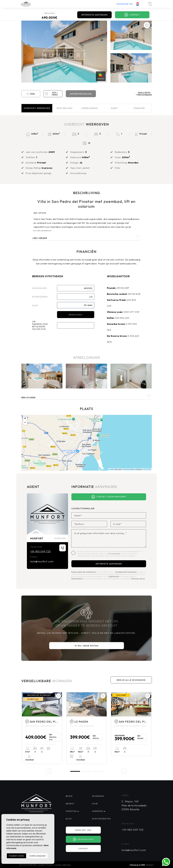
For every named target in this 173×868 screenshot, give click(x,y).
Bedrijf (70, 804)
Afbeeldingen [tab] (89, 108)
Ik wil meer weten (86, 646)
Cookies (58, 865)
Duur (35, 306)
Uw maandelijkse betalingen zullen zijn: (40, 325)
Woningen (98, 796)
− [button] (25, 423)
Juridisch (42, 865)
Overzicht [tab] (37, 108)
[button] (87, 396)
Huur (95, 804)
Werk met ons (83, 830)
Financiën (139, 108)
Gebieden (97, 811)
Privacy (50, 865)
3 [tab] (98, 771)
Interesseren (40, 297)
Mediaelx (150, 865)
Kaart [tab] (114, 108)
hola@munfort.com (42, 561)
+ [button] (25, 419)
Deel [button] (31, 94)
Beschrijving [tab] (65, 108)
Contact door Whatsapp (109, 497)
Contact (132, 15)
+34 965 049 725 (124, 4)
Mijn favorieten (101, 819)
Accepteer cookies (16, 856)
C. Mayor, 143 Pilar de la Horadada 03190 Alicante (134, 805)
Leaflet (111, 469)
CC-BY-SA (147, 469)
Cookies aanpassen (38, 856)
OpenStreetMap (129, 469)
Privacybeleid (114, 554)
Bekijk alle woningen (131, 680)
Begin (69, 796)
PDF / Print (52, 94)
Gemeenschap (83, 839)
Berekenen (76, 315)
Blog (69, 819)
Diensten (71, 811)
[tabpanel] (42, 728)
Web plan (67, 865)
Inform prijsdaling (81, 94)
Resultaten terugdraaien (143, 94)
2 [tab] (87, 771)
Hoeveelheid (40, 288)
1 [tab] (75, 771)
